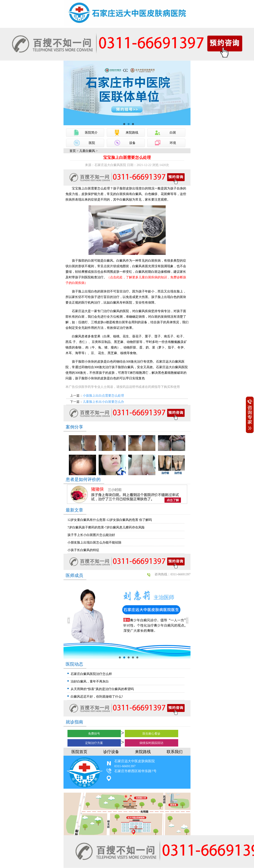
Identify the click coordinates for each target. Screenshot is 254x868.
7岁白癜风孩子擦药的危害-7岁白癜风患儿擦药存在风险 (106, 527)
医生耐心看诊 (151, 734)
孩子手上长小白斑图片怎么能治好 (91, 535)
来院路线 (132, 133)
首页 (73, 151)
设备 (132, 143)
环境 (173, 143)
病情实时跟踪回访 (151, 743)
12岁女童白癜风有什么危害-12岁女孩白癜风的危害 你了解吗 (110, 520)
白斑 (173, 133)
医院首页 (79, 752)
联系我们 (175, 752)
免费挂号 (94, 734)
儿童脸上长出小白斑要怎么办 (103, 402)
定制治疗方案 (94, 743)
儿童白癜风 (87, 151)
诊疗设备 (111, 752)
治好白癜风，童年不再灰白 (90, 681)
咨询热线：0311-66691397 (173, 574)
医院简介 (91, 133)
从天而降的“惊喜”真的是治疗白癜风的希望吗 (102, 689)
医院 (92, 143)
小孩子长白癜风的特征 (83, 550)
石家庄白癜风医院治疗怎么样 (91, 674)
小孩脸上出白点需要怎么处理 (103, 396)
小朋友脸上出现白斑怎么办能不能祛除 (94, 542)
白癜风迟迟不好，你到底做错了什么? (97, 697)
